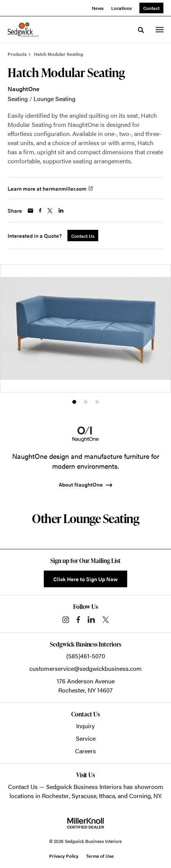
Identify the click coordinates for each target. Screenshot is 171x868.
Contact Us (23, 787)
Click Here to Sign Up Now (85, 579)
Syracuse (84, 796)
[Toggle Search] (141, 30)
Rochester (55, 796)
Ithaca (107, 796)
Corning (140, 796)
